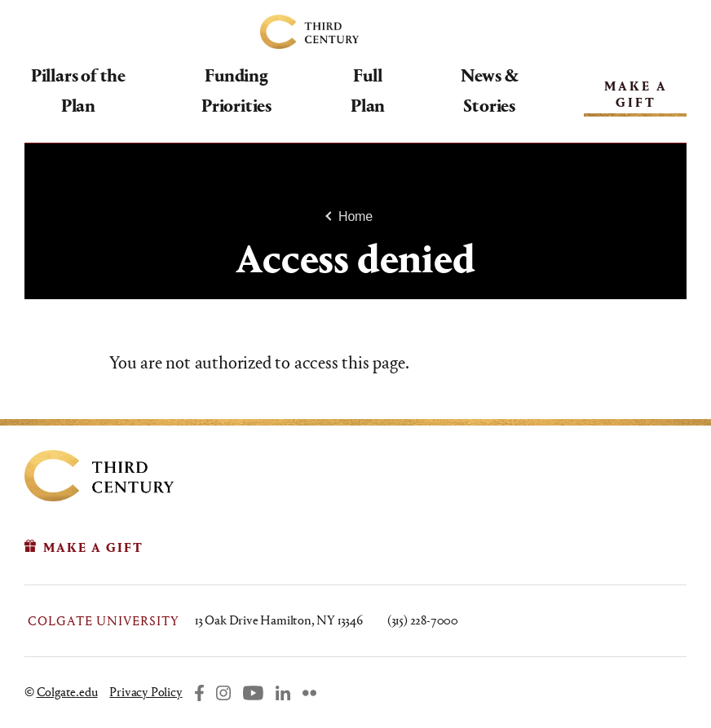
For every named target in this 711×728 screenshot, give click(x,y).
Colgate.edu (67, 692)
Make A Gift (633, 93)
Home (355, 216)
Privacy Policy (146, 692)
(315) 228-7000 (423, 620)
